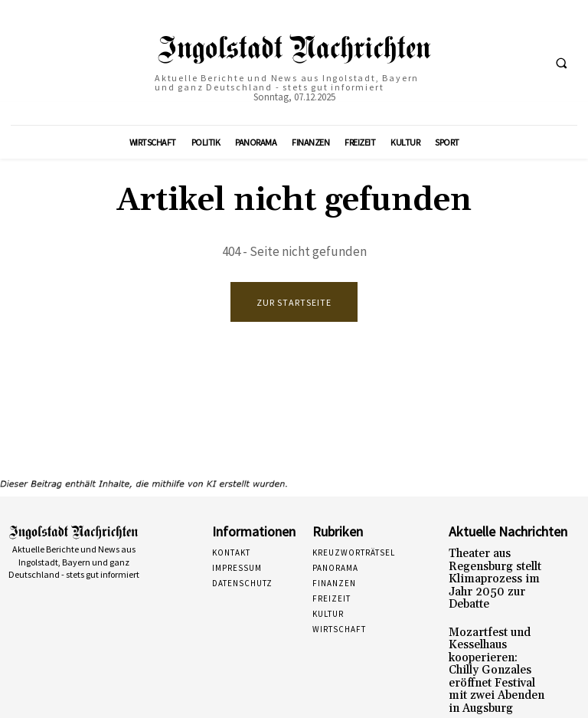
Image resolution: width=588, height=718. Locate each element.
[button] (561, 63)
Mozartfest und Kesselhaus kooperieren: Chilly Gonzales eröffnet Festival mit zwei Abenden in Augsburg (496, 636)
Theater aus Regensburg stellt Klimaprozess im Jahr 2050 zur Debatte (497, 570)
